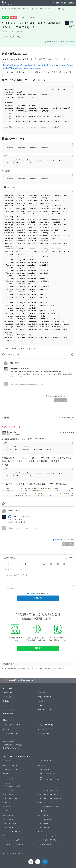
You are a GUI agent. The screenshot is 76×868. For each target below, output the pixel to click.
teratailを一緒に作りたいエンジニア (22, 680)
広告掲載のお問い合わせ (11, 748)
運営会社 (6, 742)
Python (12, 32)
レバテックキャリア (45, 729)
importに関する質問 (14, 9)
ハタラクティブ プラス (45, 803)
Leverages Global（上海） (12, 840)
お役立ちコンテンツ (44, 709)
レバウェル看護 (43, 815)
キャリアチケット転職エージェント (50, 798)
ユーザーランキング (9, 709)
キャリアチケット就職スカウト (48, 794)
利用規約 (13, 742)
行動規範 (51, 396)
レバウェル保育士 (9, 819)
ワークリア (7, 807)
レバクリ (6, 811)
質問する (38, 648)
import (5, 32)
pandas (20, 32)
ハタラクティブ (8, 803)
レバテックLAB (44, 733)
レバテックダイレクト (11, 733)
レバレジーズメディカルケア (12, 832)
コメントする (60, 400)
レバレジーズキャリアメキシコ (48, 840)
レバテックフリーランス (12, 725)
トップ (4, 9)
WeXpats (6, 836)
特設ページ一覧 (8, 713)
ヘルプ (40, 705)
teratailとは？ (8, 693)
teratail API (42, 701)
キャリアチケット (9, 790)
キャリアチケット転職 (10, 798)
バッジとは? (7, 697)
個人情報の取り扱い (17, 745)
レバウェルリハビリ (9, 823)
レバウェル (42, 811)
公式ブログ (42, 693)
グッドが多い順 (68, 418)
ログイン (64, 3)
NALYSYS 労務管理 (44, 844)
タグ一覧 (6, 705)
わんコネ (41, 832)
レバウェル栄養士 (44, 823)
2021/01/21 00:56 (67, 42)
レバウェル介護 (8, 815)
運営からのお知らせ (44, 697)
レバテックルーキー (10, 729)
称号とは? (6, 701)
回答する (38, 598)
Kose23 (71, 23)
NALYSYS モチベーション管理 (13, 844)
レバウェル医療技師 (44, 819)
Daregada (14, 369)
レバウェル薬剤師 (44, 828)
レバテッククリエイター (47, 725)
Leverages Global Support (47, 836)
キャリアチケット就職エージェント (50, 790)
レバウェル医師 (8, 828)
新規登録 (71, 3)
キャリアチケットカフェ (11, 794)
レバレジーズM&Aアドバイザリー (49, 807)
